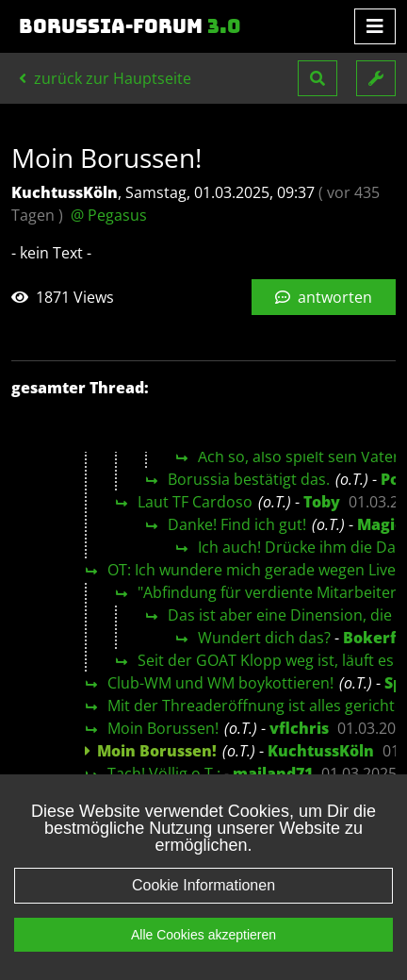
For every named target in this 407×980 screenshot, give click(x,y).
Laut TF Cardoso (195, 502)
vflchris (299, 728)
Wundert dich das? (264, 638)
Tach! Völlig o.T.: (164, 773)
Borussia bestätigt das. (249, 479)
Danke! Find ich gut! (237, 524)
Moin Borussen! (163, 728)
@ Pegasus (109, 215)
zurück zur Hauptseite (105, 78)
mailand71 (273, 773)
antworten (324, 297)
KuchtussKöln (321, 751)
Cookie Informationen (203, 906)
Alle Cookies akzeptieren (203, 955)
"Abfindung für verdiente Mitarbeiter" (270, 592)
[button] (317, 78)
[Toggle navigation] (375, 26)
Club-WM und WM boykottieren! (220, 683)
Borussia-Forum (130, 26)
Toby (322, 502)
